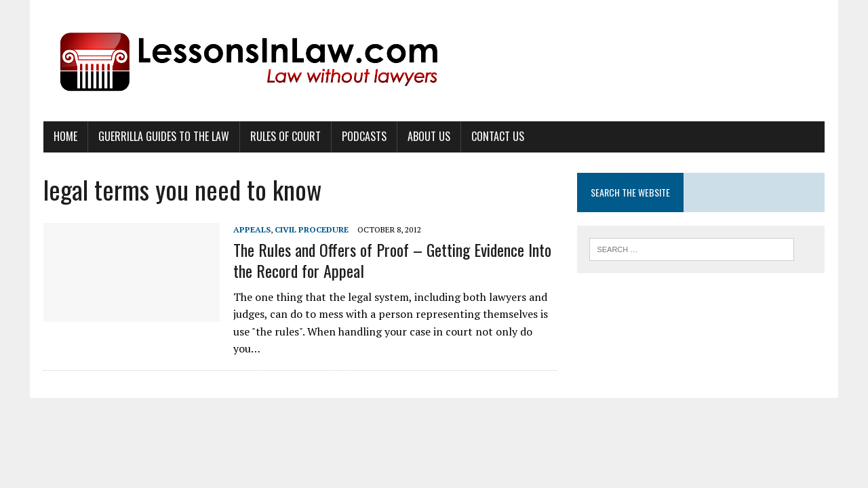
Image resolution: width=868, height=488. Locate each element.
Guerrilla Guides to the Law (164, 136)
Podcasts (364, 136)
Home (65, 136)
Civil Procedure (312, 229)
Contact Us (498, 136)
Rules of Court (285, 136)
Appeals (252, 229)
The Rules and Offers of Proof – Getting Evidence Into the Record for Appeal (392, 260)
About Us (429, 136)
